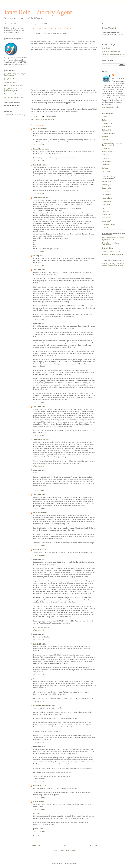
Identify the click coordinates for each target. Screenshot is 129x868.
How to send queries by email (14, 86)
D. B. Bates (37, 802)
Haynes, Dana (107, 198)
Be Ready (105, 155)
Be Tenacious (107, 161)
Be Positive (106, 140)
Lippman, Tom (107, 208)
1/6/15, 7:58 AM (38, 145)
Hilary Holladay (107, 201)
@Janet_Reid (112, 28)
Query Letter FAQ (10, 82)
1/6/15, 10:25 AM (39, 319)
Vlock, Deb (106, 228)
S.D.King (36, 256)
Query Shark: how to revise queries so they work (13, 90)
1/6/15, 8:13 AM (38, 161)
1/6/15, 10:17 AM (39, 265)
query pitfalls (40, 119)
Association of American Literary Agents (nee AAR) (113, 239)
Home (65, 845)
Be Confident (106, 127)
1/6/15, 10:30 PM (39, 809)
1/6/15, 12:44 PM (39, 555)
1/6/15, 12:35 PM (39, 546)
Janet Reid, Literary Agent (38, 12)
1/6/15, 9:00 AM (38, 193)
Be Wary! (105, 168)
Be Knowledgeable (108, 133)
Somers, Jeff (106, 221)
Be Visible (105, 165)
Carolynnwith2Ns (39, 198)
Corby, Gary (106, 191)
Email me (121, 34)
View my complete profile (110, 107)
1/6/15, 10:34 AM (39, 403)
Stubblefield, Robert (109, 224)
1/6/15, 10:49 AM (39, 435)
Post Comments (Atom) (69, 850)
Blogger (74, 864)
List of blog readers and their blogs (114, 55)
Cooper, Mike (107, 188)
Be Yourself (106, 171)
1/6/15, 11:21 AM (39, 466)
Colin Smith (37, 165)
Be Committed (107, 123)
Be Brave (105, 120)
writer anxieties (50, 119)
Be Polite (105, 137)
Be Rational (106, 148)
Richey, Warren (107, 215)
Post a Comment (39, 836)
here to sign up (13, 28)
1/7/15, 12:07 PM (39, 832)
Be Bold (105, 117)
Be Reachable (107, 152)
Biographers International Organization (111, 244)
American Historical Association (113, 255)
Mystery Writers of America (111, 251)
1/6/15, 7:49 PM (39, 782)
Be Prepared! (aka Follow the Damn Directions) (112, 144)
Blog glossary (107, 48)
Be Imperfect (106, 130)
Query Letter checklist (11, 79)
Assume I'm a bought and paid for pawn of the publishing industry (113, 264)
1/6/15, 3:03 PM (39, 701)
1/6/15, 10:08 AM (39, 252)
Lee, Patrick (106, 205)
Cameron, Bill (107, 185)
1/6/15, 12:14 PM (39, 508)
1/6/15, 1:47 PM (39, 675)
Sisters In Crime (107, 248)
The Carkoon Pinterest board (112, 51)
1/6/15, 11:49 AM (39, 490)
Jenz (34, 813)
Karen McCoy (38, 550)
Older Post (93, 845)
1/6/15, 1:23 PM (39, 640)
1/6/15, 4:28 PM (39, 742)
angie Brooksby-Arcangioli (42, 705)
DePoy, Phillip (107, 195)
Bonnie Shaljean (39, 149)
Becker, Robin (107, 181)
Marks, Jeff (106, 211)
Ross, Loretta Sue (108, 218)
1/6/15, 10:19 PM (39, 797)
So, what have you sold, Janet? (14, 97)
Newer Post (36, 845)
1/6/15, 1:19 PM (39, 630)
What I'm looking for (10, 94)
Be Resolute (106, 158)
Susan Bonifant (38, 129)
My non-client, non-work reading (14, 115)
